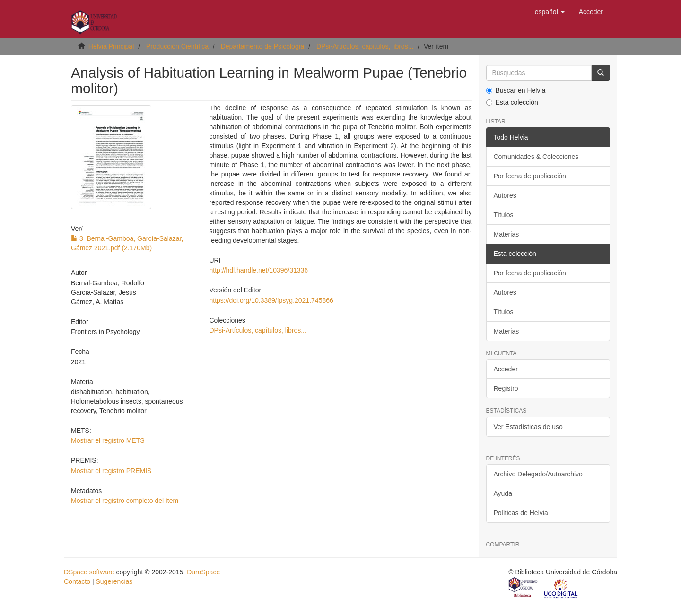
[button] (550, 12)
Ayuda (503, 493)
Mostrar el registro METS (108, 440)
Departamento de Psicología (263, 46)
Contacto (77, 581)
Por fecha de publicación (530, 176)
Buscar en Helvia (516, 90)
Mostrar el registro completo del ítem (125, 501)
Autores (505, 195)
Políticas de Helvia (521, 513)
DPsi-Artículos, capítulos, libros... (365, 46)
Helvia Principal (111, 46)
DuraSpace (203, 572)
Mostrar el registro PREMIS (111, 471)
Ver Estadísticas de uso (528, 427)
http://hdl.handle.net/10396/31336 (258, 270)
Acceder (506, 369)
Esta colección (512, 102)
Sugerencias (114, 581)
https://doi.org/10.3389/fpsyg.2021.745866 (271, 300)
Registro (506, 388)
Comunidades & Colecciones (536, 157)
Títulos (504, 215)
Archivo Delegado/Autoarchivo (538, 474)
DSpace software (89, 572)
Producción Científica (177, 46)
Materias (506, 234)
